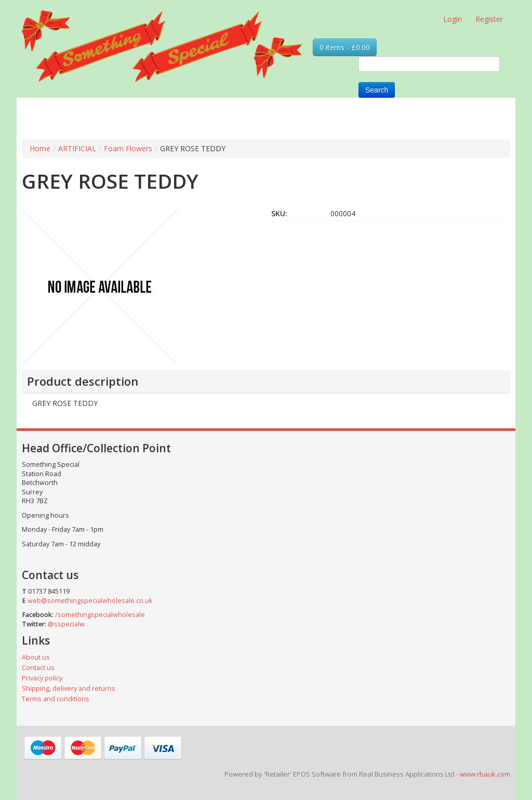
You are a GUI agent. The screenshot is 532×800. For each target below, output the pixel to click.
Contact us (38, 668)
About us (36, 657)
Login (453, 19)
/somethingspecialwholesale (100, 615)
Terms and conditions (56, 699)
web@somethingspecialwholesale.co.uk (90, 601)
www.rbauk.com (485, 774)
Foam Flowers (128, 148)
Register (489, 19)
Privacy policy (42, 678)
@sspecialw (66, 624)
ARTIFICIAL (77, 148)
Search (377, 90)
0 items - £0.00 (345, 47)
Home (40, 148)
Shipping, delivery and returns (69, 688)
